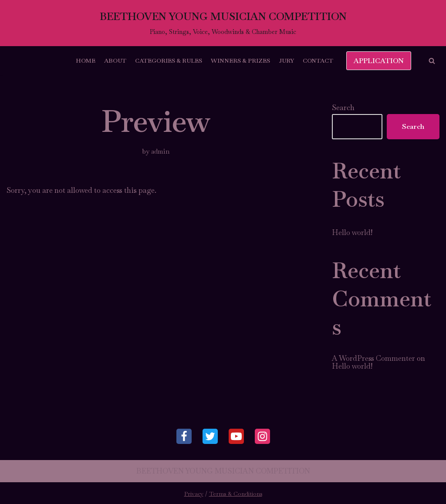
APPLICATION (379, 61)
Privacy (194, 494)
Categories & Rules (169, 60)
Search (343, 108)
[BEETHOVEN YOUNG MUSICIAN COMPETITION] (223, 23)
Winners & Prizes (240, 60)
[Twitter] (210, 436)
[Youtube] (236, 436)
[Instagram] (262, 436)
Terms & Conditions (236, 494)
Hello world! (352, 232)
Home (86, 60)
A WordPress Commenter (373, 358)
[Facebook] (184, 436)
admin (160, 151)
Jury (286, 60)
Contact (318, 60)
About (115, 60)
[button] (432, 61)
